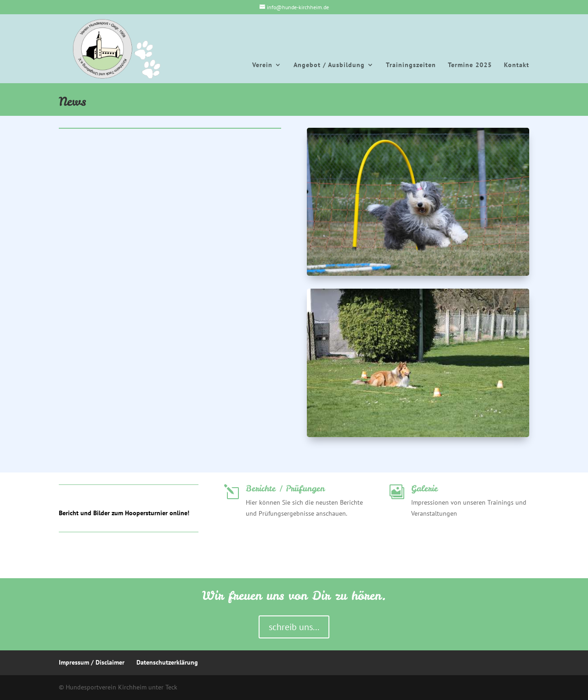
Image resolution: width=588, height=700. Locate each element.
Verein (262, 65)
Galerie (424, 488)
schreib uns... (294, 627)
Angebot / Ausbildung (329, 65)
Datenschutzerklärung (167, 662)
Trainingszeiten (411, 65)
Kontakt (517, 65)
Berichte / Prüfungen (285, 488)
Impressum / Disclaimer (92, 662)
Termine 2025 (470, 65)
